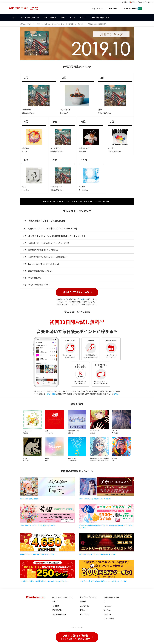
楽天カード (84, 610)
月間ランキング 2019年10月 (97, 24)
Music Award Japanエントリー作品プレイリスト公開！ (97, 554)
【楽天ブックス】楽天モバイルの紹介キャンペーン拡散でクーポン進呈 (103, 581)
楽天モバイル (85, 606)
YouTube (107, 610)
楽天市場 (125, 2)
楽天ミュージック (26, 24)
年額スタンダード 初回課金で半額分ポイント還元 (37, 554)
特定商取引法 (57, 610)
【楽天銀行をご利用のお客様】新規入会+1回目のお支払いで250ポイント (44, 581)
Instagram (107, 606)
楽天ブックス (85, 614)
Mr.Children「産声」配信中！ (30, 499)
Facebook (107, 614)
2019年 (80, 24)
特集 (38, 24)
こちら (116, 394)
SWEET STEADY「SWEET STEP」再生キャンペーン (37, 525)
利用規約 (56, 606)
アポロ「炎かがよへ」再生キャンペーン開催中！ (95, 499)
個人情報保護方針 (59, 614)
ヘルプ (55, 602)
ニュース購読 (109, 619)
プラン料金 (81, 299)
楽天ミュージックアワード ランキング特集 (59, 24)
